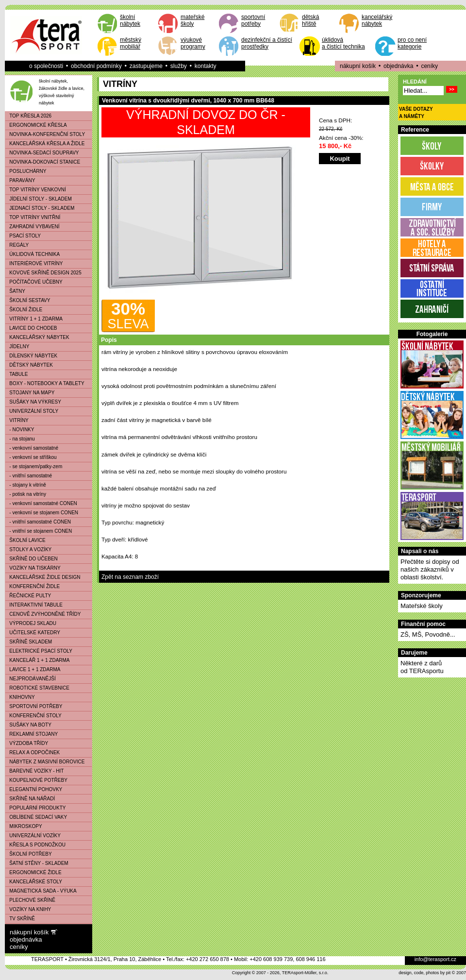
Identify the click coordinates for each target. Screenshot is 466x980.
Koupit (340, 159)
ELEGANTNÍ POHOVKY (34, 789)
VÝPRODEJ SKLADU (31, 623)
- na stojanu (20, 439)
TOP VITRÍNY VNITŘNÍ (33, 217)
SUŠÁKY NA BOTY (28, 725)
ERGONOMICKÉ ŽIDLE (33, 872)
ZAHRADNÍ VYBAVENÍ (33, 227)
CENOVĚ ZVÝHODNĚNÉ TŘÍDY (43, 614)
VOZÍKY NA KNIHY (28, 909)
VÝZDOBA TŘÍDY (27, 743)
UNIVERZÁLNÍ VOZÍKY (33, 836)
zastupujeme (146, 66)
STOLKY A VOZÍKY (28, 549)
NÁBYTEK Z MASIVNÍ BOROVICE (45, 762)
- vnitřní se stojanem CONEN (39, 531)
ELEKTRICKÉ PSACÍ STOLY (39, 651)
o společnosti (46, 66)
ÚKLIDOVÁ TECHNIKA (33, 254)
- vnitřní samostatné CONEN (38, 522)
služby (179, 66)
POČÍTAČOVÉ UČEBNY (34, 282)
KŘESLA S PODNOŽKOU (35, 845)
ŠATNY (15, 291)
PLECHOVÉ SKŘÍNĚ (30, 900)
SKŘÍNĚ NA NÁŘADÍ (30, 799)
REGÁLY (17, 245)
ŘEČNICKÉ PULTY (28, 596)
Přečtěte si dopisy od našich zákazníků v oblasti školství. (430, 569)
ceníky (429, 66)
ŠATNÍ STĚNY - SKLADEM (37, 863)
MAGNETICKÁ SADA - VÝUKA (41, 891)
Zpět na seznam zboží (130, 577)
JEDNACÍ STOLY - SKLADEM (40, 208)
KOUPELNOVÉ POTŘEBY (36, 780)
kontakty (206, 66)
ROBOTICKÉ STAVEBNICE (37, 688)
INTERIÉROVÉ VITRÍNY (34, 263)
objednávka (398, 66)
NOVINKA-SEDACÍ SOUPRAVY (42, 153)
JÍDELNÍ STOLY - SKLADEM (39, 199)
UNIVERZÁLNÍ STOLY (32, 411)
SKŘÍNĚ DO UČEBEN (32, 559)
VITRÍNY (17, 420)
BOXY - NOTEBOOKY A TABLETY (45, 383)
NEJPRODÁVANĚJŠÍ (31, 679)
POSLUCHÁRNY (26, 171)
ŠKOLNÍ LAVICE (25, 540)
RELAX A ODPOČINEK (33, 752)
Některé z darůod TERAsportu (422, 667)
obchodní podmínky (96, 66)
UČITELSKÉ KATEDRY (33, 633)
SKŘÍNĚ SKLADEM (29, 642)
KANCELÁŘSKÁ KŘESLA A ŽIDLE (45, 144)
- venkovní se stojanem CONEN (42, 513)
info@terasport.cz (435, 959)
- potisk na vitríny (26, 494)
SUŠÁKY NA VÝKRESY (33, 402)
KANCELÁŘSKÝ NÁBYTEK (37, 337)
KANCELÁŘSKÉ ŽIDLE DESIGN (43, 577)
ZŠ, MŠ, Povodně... (428, 634)
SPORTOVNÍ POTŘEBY (34, 706)
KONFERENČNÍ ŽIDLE (33, 586)
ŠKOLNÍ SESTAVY (28, 300)
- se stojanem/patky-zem (34, 466)
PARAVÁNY (20, 180)
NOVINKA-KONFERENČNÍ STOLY (45, 134)
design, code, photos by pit (424, 973)
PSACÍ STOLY (23, 236)
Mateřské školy (422, 606)
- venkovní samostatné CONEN (41, 503)
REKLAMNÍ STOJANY (32, 734)
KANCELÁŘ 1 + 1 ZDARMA (38, 660)
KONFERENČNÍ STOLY (33, 716)
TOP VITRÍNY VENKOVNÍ (36, 190)
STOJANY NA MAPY (30, 393)
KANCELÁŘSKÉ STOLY (34, 882)
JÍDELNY (17, 346)
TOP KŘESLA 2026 (28, 116)
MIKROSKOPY (24, 826)
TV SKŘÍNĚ (20, 919)
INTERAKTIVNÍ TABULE (34, 605)
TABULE (17, 374)
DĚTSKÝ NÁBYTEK (29, 365)
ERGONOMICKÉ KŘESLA (36, 125)
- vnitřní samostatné (29, 476)
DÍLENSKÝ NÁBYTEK (31, 356)
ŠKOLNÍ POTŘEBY (29, 854)
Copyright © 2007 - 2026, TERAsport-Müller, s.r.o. (280, 973)
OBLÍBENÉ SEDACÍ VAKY (36, 817)
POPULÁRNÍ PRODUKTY (35, 808)
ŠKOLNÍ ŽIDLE (24, 310)
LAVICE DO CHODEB (31, 328)
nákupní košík (358, 66)
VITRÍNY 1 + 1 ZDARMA (34, 319)
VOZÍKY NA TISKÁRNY (33, 568)
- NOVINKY (20, 430)
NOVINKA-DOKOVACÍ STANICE (43, 162)
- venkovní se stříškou (31, 457)
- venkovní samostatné (32, 448)
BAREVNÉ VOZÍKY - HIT (34, 771)
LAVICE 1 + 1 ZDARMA (33, 669)
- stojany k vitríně (26, 485)
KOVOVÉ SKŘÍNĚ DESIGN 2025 (43, 273)
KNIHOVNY (20, 697)
